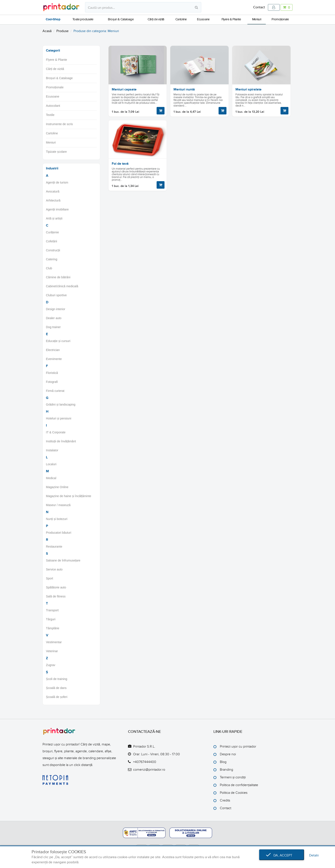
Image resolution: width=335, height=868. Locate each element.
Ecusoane (203, 19)
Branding (226, 770)
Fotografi (52, 382)
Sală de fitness (56, 596)
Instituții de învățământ (61, 441)
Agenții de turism (57, 182)
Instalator (52, 450)
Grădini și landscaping (61, 404)
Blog (223, 762)
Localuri (51, 464)
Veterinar (52, 651)
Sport (49, 578)
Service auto (54, 569)
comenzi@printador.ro (149, 770)
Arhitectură (53, 200)
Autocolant (53, 106)
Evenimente (54, 359)
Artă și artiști (54, 218)
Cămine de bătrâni (58, 277)
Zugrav (51, 665)
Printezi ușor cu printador (238, 747)
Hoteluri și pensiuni (59, 418)
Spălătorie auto (56, 587)
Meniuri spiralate (248, 89)
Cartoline (181, 19)
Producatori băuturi (59, 533)
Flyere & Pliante (231, 19)
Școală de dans (56, 688)
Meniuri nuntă (184, 89)
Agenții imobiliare (57, 209)
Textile (50, 115)
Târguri (51, 619)
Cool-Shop (53, 19)
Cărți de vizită (156, 19)
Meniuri (257, 19)
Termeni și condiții (233, 777)
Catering (52, 259)
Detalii (314, 855)
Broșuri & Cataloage (121, 19)
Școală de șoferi (57, 697)
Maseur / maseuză (58, 505)
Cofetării (51, 241)
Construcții (53, 250)
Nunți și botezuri (57, 519)
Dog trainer (53, 327)
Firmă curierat (55, 391)
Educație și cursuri (58, 341)
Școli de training (57, 679)
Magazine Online (57, 487)
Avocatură (53, 191)
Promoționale (280, 19)
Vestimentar (54, 642)
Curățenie (52, 232)
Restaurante (54, 547)
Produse (62, 31)
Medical (51, 478)
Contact (259, 7)
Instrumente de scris (59, 124)
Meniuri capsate (124, 89)
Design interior (56, 309)
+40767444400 (145, 762)
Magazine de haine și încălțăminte (69, 496)
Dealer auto (54, 318)
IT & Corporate (56, 432)
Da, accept (282, 855)
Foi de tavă (120, 164)
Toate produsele (83, 19)
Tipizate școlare (56, 152)
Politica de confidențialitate (239, 785)
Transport (52, 610)
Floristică (52, 373)
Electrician (53, 350)
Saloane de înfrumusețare (63, 560)
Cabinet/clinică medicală (62, 286)
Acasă (47, 31)
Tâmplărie (53, 628)
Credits (225, 800)
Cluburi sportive (56, 295)
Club (49, 268)
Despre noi (228, 754)
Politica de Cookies (234, 793)
